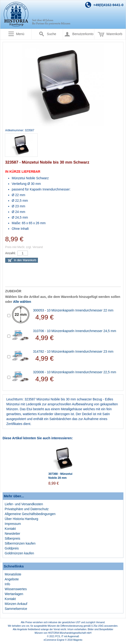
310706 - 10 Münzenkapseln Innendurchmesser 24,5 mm (75, 331)
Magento (78, 640)
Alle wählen (22, 302)
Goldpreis (12, 548)
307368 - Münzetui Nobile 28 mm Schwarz (61, 478)
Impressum (13, 524)
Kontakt (10, 529)
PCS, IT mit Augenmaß (67, 636)
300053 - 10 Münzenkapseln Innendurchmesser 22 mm (73, 310)
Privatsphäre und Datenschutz (27, 509)
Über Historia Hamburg (21, 519)
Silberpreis (12, 538)
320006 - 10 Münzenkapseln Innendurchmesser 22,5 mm (75, 372)
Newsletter (12, 534)
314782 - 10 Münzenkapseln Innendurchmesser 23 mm (73, 351)
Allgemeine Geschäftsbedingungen (30, 514)
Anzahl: (10, 253)
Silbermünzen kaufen (20, 543)
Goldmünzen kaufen (19, 553)
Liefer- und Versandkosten (24, 504)
